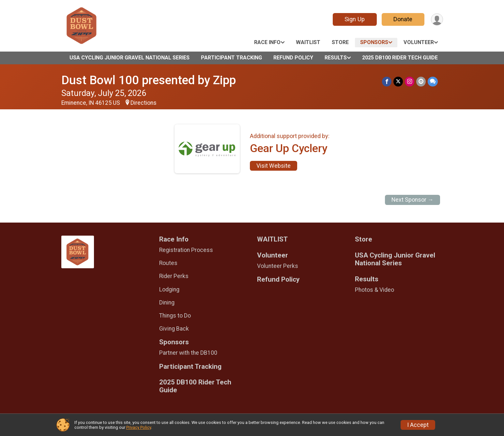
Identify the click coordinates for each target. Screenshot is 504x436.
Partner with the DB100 (188, 353)
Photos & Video (374, 290)
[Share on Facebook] (387, 81)
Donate (403, 19)
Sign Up (355, 19)
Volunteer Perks (278, 266)
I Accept (418, 425)
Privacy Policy (139, 427)
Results (336, 58)
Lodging (169, 289)
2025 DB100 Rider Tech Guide (400, 58)
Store (340, 42)
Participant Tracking (231, 58)
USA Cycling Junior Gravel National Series (130, 58)
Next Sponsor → (412, 200)
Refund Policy (293, 58)
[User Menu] (437, 19)
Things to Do (175, 316)
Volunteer (419, 42)
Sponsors (374, 42)
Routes (168, 263)
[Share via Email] (421, 81)
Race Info (267, 42)
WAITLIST (308, 42)
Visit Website (274, 166)
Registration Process (186, 250)
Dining (167, 303)
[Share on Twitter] (398, 81)
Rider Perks (174, 276)
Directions (144, 103)
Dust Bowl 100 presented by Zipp (149, 80)
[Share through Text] (433, 81)
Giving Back (174, 329)
